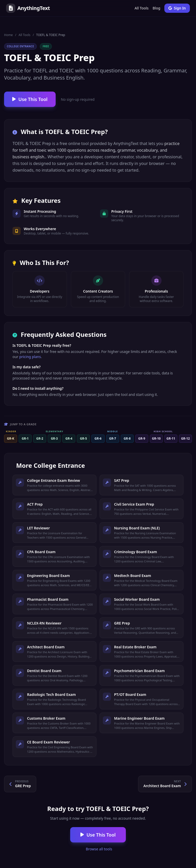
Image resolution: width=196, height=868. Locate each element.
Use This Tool (30, 99)
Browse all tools (99, 849)
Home (8, 35)
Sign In (177, 8)
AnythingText (28, 8)
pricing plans (30, 357)
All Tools (142, 8)
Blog (156, 8)
